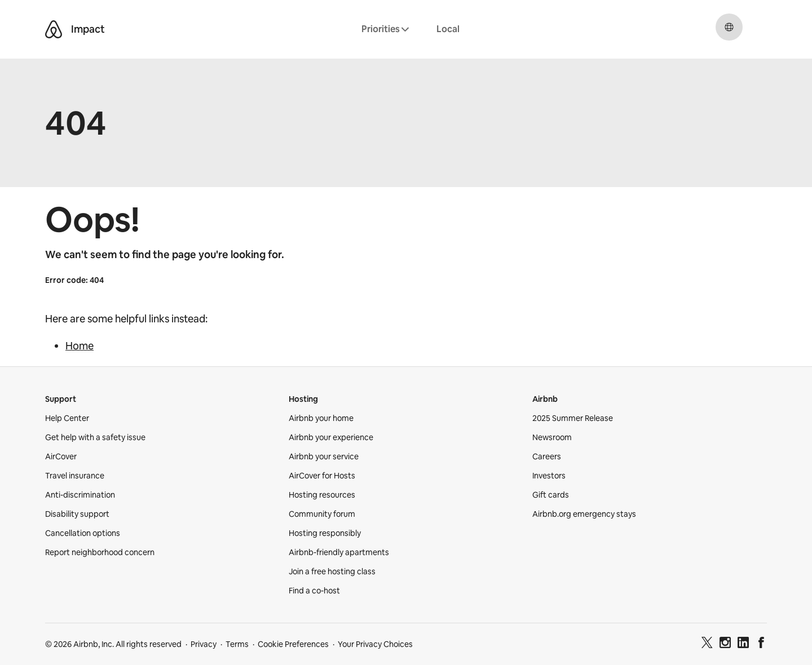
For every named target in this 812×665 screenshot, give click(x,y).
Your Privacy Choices (375, 644)
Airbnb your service (324, 456)
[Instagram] (725, 644)
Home (80, 346)
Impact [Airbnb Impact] (88, 29)
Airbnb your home (321, 418)
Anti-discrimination (80, 495)
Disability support (77, 514)
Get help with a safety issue (95, 437)
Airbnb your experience (331, 437)
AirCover (61, 456)
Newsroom (552, 437)
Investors (549, 476)
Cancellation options (83, 533)
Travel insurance (75, 476)
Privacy (204, 644)
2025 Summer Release (573, 418)
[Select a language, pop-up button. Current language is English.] (729, 27)
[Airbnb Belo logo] (54, 29)
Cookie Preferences (293, 644)
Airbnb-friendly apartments (339, 552)
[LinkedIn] (743, 644)
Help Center (67, 418)
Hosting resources (322, 495)
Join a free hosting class (332, 571)
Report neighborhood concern (100, 552)
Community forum (322, 514)
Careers (547, 456)
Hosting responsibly (325, 533)
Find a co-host (314, 591)
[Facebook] (761, 644)
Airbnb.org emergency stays (584, 514)
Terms (237, 644)
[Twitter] (707, 644)
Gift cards (551, 495)
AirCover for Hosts (322, 476)
